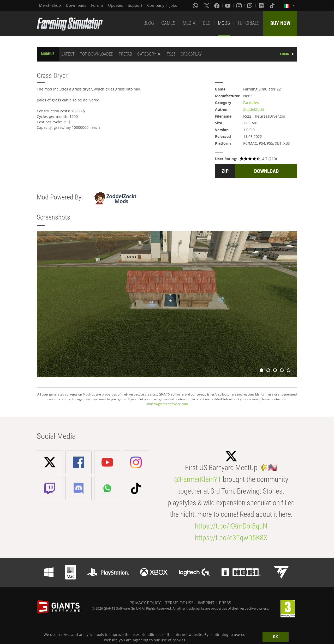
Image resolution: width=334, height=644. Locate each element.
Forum (97, 5)
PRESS (225, 603)
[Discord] (262, 5)
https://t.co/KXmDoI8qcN (231, 526)
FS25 (171, 54)
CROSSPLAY (191, 54)
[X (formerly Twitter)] (207, 5)
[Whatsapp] (196, 5)
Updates (115, 5)
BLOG (149, 23)
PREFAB (125, 54)
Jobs (173, 5)
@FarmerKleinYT (198, 479)
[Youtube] (228, 5)
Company (156, 5)
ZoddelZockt (254, 109)
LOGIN (285, 54)
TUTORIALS (248, 23)
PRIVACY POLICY (145, 603)
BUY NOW (280, 23)
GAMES (168, 23)
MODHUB (48, 54)
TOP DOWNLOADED (97, 54)
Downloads (76, 5)
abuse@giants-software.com (167, 404)
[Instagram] (240, 5)
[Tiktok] (273, 5)
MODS (224, 23)
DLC (207, 23)
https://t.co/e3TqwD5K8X (231, 538)
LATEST (68, 54)
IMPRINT (206, 603)
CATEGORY (147, 54)
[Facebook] (217, 5)
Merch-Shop (50, 5)
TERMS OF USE (179, 603)
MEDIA (189, 23)
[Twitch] (250, 5)
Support (135, 5)
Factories (251, 103)
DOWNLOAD (266, 171)
